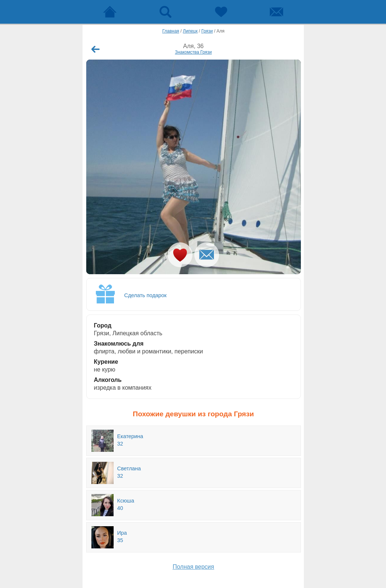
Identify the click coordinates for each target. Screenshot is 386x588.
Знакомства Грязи (194, 52)
